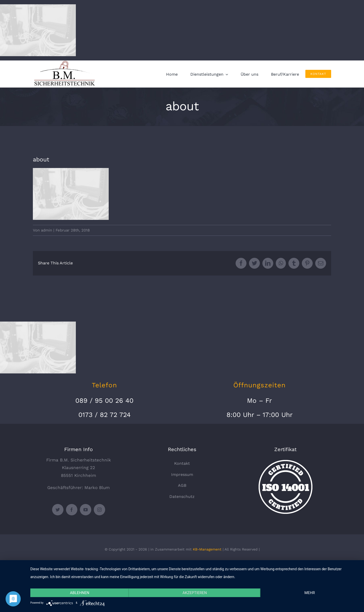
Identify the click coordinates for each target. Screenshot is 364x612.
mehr (310, 593)
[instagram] (99, 510)
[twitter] (58, 510)
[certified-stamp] (286, 462)
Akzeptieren (195, 593)
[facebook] (72, 510)
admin (47, 230)
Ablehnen (80, 593)
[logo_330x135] (66, 62)
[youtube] (86, 510)
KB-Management (207, 549)
